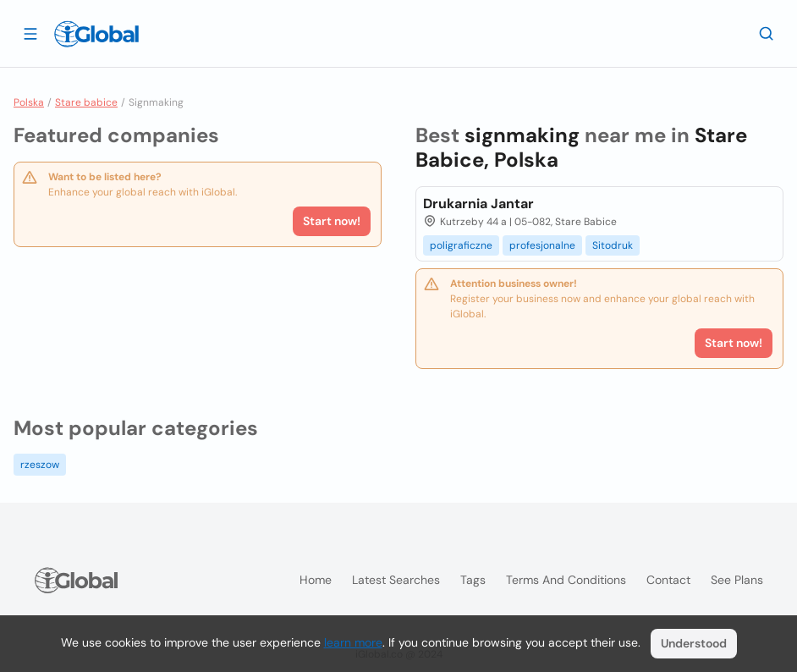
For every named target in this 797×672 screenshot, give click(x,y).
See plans (737, 580)
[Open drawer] (30, 33)
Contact (668, 580)
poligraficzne (461, 245)
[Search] (767, 33)
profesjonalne (542, 245)
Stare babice (86, 102)
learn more (353, 642)
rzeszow (40, 465)
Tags (473, 580)
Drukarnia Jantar (478, 204)
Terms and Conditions (566, 580)
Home (316, 580)
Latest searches (396, 580)
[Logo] (96, 34)
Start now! (332, 221)
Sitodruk (613, 245)
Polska (29, 102)
